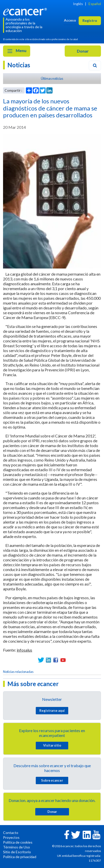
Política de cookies (18, 842)
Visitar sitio (52, 745)
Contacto (11, 833)
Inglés (78, 4)
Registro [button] (90, 20)
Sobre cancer (52, 780)
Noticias (19, 65)
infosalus (24, 650)
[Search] (95, 66)
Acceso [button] (70, 20)
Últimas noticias (52, 78)
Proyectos (11, 837)
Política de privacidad (20, 857)
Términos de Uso (16, 847)
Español (95, 4)
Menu (17, 51)
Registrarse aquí (52, 711)
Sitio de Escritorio (17, 852)
